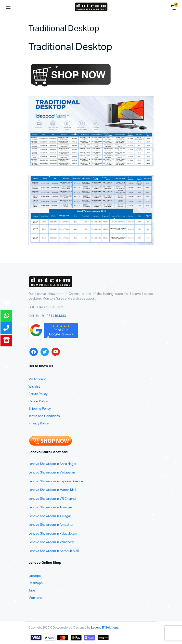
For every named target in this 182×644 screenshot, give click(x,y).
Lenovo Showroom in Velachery (51, 542)
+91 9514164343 (53, 316)
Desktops (36, 583)
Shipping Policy (40, 409)
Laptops (35, 576)
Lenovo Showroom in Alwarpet (51, 507)
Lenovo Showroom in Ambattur (51, 525)
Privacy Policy (39, 424)
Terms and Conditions (44, 416)
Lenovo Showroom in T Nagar (50, 516)
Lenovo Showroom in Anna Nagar (52, 464)
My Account (37, 379)
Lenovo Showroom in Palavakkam (53, 534)
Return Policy (38, 394)
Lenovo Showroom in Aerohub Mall (54, 551)
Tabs (32, 591)
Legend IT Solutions (105, 628)
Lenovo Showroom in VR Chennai (52, 499)
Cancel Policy (38, 401)
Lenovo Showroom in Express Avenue (56, 481)
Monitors (35, 598)
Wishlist (34, 387)
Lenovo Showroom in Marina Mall (52, 490)
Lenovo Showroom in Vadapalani (52, 473)
